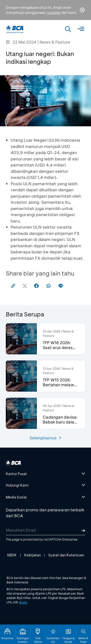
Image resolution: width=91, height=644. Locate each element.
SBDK (12, 555)
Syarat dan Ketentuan (66, 555)
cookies (54, 13)
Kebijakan (33, 555)
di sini (23, 602)
